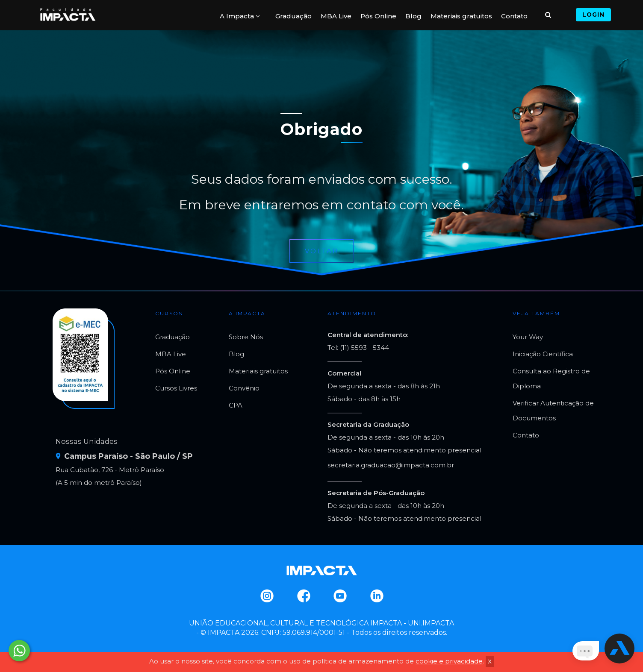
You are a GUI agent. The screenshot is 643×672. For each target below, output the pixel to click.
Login (593, 15)
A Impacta (240, 16)
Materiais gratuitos (461, 16)
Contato (514, 16)
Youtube (340, 596)
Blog (413, 16)
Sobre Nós (246, 337)
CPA (236, 405)
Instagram (267, 596)
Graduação (293, 16)
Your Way (528, 337)
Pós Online (378, 16)
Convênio (244, 388)
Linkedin (376, 596)
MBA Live (336, 16)
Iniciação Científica (543, 354)
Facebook (303, 596)
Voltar (322, 251)
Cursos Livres (176, 388)
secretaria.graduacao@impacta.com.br (391, 465)
